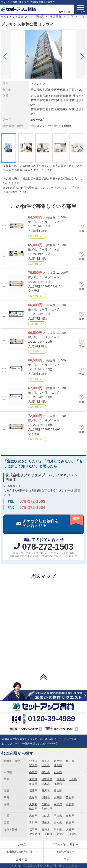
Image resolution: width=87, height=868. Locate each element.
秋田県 (70, 761)
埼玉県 (61, 779)
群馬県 (58, 784)
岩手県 (58, 761)
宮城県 (33, 765)
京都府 (58, 804)
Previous (6, 56)
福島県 (58, 765)
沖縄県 (73, 834)
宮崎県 (46, 830)
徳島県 (70, 823)
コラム (65, 859)
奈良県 (70, 804)
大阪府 (33, 804)
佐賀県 (61, 834)
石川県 (46, 791)
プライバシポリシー (65, 844)
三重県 (70, 797)
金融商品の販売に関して (22, 852)
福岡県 (33, 830)
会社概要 (22, 859)
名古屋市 (56, 17)
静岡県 (46, 797)
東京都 (33, 779)
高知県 (58, 823)
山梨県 (33, 772)
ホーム (22, 844)
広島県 (33, 816)
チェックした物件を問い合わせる (53, 521)
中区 (71, 17)
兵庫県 (46, 804)
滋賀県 (33, 809)
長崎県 (48, 834)
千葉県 (73, 779)
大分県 (70, 830)
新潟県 (58, 772)
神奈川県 (47, 779)
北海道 (33, 761)
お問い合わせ (65, 852)
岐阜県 (58, 797)
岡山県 (58, 816)
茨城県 (33, 784)
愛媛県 (46, 823)
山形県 (46, 765)
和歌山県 (47, 809)
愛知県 (40, 17)
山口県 (46, 816)
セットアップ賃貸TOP (15, 17)
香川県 (33, 823)
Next (81, 56)
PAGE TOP (43, 677)
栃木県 (46, 784)
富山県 (58, 791)
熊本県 (58, 830)
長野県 (46, 772)
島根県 (70, 816)
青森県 (46, 761)
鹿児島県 (35, 834)
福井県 (33, 791)
